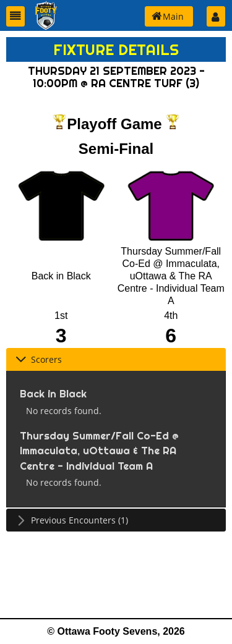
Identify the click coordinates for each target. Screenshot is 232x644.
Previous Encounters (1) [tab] (72, 520)
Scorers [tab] (39, 359)
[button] (15, 16)
